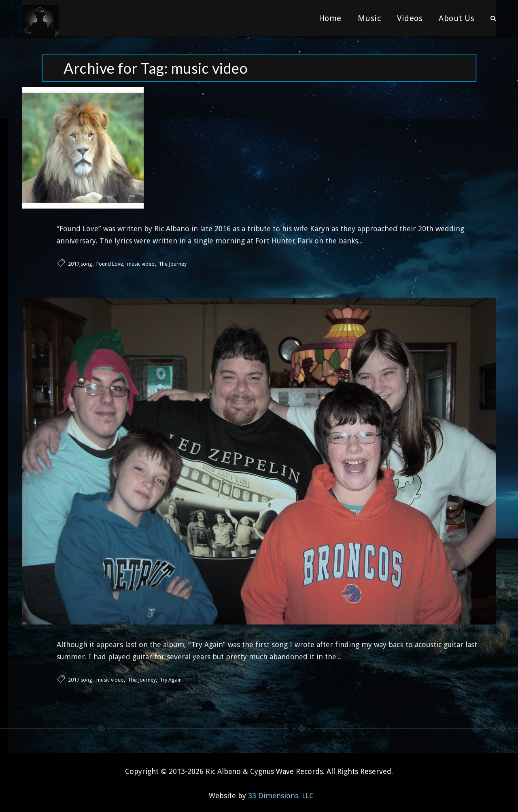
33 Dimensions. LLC (281, 794)
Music (369, 18)
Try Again (171, 678)
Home (330, 18)
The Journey (173, 262)
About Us (456, 18)
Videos (410, 18)
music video (141, 262)
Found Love (110, 262)
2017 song (80, 262)
